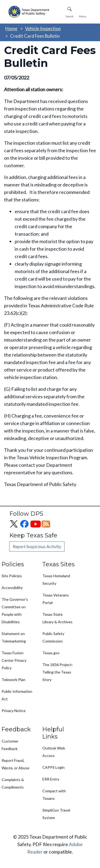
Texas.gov (51, 653)
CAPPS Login (53, 767)
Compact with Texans (54, 795)
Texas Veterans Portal (56, 599)
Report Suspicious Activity (37, 546)
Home (11, 28)
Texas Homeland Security (56, 580)
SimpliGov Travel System (56, 814)
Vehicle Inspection (43, 28)
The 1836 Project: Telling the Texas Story (58, 672)
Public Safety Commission (53, 637)
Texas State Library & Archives (57, 618)
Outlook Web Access (54, 752)
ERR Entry (51, 779)
